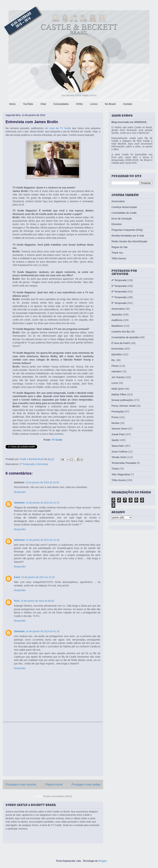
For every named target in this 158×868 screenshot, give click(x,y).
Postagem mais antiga (86, 784)
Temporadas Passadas (124, 463)
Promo (115, 417)
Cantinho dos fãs (121, 332)
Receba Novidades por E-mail (128, 236)
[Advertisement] (53, 749)
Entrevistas (42, 464)
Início (12, 104)
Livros (94, 104)
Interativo (117, 371)
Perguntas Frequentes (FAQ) (127, 230)
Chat (43, 104)
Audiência (117, 320)
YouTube (28, 104)
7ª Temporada (119, 297)
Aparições (117, 315)
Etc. (114, 360)
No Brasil (110, 104)
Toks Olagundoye (121, 474)
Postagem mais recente (21, 784)
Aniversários (118, 201)
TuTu (17, 601)
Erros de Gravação (122, 219)
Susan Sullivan (120, 452)
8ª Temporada (119, 303)
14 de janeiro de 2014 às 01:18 (43, 631)
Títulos (115, 469)
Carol (17, 577)
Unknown (19, 503)
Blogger (103, 861)
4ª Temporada (119, 280)
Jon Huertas (118, 377)
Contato (128, 104)
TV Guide (57, 440)
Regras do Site (120, 247)
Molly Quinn (118, 389)
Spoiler (115, 440)
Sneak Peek (118, 434)
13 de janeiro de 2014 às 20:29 (42, 482)
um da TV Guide (58, 128)
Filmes (115, 366)
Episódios (117, 354)
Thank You (117, 253)
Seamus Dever (120, 429)
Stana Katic (118, 446)
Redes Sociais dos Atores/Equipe (129, 241)
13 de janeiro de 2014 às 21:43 (38, 577)
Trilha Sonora (119, 258)
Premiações (118, 412)
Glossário (117, 224)
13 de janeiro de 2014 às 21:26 (43, 540)
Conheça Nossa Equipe (124, 207)
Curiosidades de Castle (124, 213)
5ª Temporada (119, 286)
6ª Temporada (27, 464)
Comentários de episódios (126, 337)
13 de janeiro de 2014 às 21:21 (43, 503)
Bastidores (117, 326)
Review (115, 423)
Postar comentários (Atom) (58, 796)
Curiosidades (61, 104)
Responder (20, 492)
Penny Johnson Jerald (124, 406)
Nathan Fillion (119, 394)
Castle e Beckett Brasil (32, 459)
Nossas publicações (122, 400)
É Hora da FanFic (121, 343)
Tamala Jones (119, 457)
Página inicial (54, 784)
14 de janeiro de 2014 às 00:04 (37, 601)
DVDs (79, 104)
